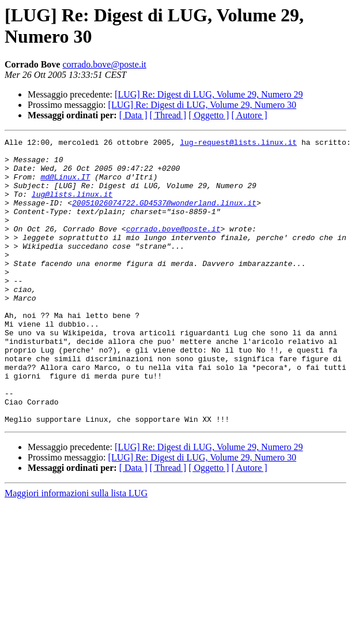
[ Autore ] (249, 115)
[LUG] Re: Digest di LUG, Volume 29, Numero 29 (209, 94)
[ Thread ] (168, 115)
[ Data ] (133, 115)
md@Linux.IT (65, 185)
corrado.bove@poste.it (104, 64)
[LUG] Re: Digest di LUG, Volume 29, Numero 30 (202, 105)
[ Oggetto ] (209, 115)
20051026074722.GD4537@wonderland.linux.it (164, 216)
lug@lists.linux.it (72, 206)
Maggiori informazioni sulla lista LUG (76, 550)
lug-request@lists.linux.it (238, 144)
